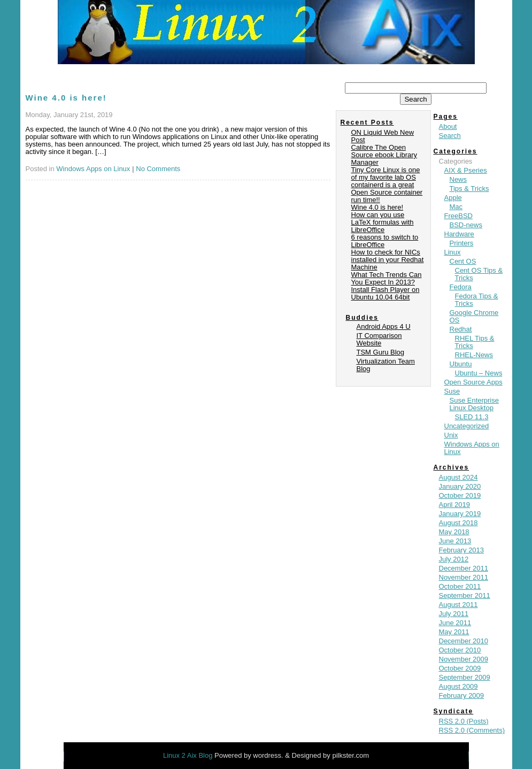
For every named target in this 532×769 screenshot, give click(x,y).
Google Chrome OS (474, 316)
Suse (452, 391)
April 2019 (455, 505)
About (448, 126)
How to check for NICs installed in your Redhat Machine (388, 260)
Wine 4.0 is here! (66, 98)
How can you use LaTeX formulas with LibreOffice (383, 222)
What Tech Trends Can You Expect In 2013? (387, 278)
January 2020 (460, 486)
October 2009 (460, 668)
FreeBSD (458, 216)
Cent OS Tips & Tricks (479, 274)
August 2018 (458, 523)
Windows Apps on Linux (93, 169)
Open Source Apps (473, 382)
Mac (456, 207)
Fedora (461, 287)
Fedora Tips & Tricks (477, 300)
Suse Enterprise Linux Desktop (475, 404)
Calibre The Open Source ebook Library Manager (384, 155)
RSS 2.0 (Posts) (464, 721)
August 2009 (458, 686)
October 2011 (460, 586)
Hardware (459, 234)
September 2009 (465, 677)
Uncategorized (467, 426)
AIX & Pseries (466, 170)
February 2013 (462, 550)
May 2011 (454, 632)
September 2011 (465, 595)
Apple (453, 198)
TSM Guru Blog (381, 352)
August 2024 (458, 477)
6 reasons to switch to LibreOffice (385, 241)
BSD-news (466, 225)
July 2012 (454, 559)
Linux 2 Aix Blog (189, 755)
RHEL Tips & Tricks (475, 342)
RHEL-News (474, 355)
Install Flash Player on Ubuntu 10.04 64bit (385, 293)
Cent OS (463, 261)
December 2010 (464, 641)
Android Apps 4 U (384, 326)
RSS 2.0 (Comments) (472, 730)
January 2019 (460, 514)
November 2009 (464, 659)
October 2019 (460, 495)
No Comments (158, 169)
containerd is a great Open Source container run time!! (387, 192)
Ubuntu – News (479, 373)
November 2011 (464, 577)
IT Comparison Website (379, 339)
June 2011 (455, 623)
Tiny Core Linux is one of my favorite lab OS (386, 174)
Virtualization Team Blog (386, 365)
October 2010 (460, 650)
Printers (462, 243)
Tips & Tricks (469, 189)
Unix (451, 435)
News (458, 179)
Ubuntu (461, 364)
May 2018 (454, 532)
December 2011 (464, 568)
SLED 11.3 (472, 417)
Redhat (461, 329)
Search (450, 136)
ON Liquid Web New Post (383, 136)
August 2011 (458, 605)
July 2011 (454, 614)
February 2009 (462, 695)
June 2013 (455, 541)
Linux (453, 252)
